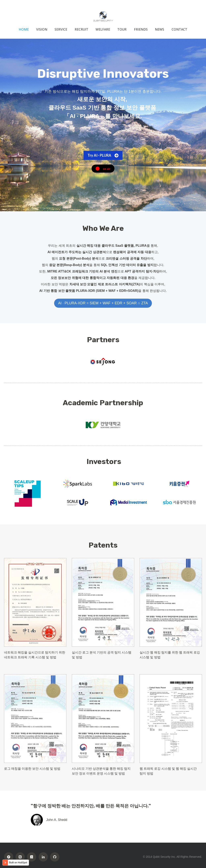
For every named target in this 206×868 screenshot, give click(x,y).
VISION (42, 29)
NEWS (160, 29)
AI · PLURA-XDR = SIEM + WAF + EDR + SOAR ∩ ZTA (103, 303)
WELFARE (103, 29)
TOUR (122, 29)
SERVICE (61, 29)
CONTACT (179, 29)
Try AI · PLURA (103, 155)
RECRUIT (81, 29)
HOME (24, 29)
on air (103, 169)
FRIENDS (141, 29)
